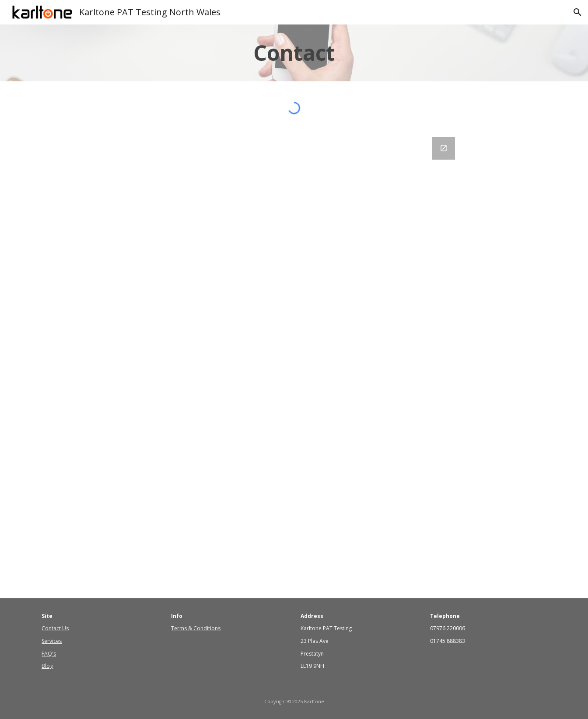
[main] (294, 53)
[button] (577, 12)
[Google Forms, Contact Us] (294, 362)
